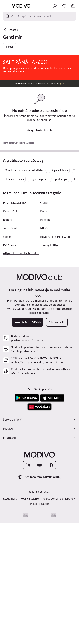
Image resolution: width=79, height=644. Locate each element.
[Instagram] (28, 586)
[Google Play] (27, 519)
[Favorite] (64, 6)
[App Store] (52, 519)
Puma (44, 332)
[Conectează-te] (55, 6)
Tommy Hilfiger (50, 366)
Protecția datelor (39, 625)
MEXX (44, 349)
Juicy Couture (12, 349)
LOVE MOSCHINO (15, 324)
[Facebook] (51, 586)
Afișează (30, 187)
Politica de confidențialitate (57, 620)
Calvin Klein (11, 332)
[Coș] (73, 6)
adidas (7, 358)
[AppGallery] (39, 528)
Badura (8, 341)
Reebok (45, 341)
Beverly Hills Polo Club (55, 358)
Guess (44, 324)
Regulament (10, 620)
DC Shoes (9, 366)
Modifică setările (29, 620)
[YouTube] (39, 586)
